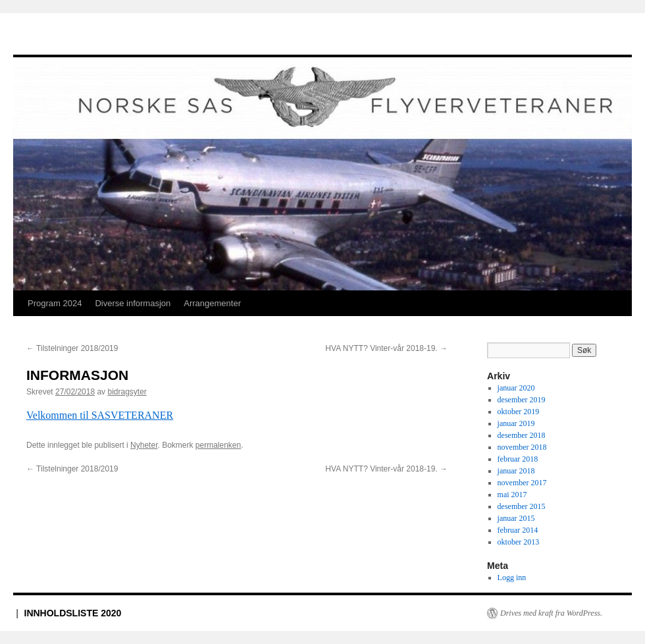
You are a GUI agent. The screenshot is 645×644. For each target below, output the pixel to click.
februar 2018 (518, 459)
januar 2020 (516, 388)
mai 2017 (512, 495)
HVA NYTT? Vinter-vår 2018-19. (386, 348)
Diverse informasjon (133, 303)
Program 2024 (55, 303)
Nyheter (144, 445)
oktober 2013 (519, 542)
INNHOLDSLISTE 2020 (73, 613)
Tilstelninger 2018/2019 (72, 348)
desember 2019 (522, 400)
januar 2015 (516, 518)
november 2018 (522, 447)
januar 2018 (516, 471)
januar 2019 (516, 423)
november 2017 (522, 483)
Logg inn (512, 577)
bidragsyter (127, 392)
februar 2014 (518, 530)
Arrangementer (212, 303)
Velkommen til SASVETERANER (100, 415)
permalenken (218, 445)
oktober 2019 (519, 412)
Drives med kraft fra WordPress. (551, 613)
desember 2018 (522, 435)
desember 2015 (522, 506)
